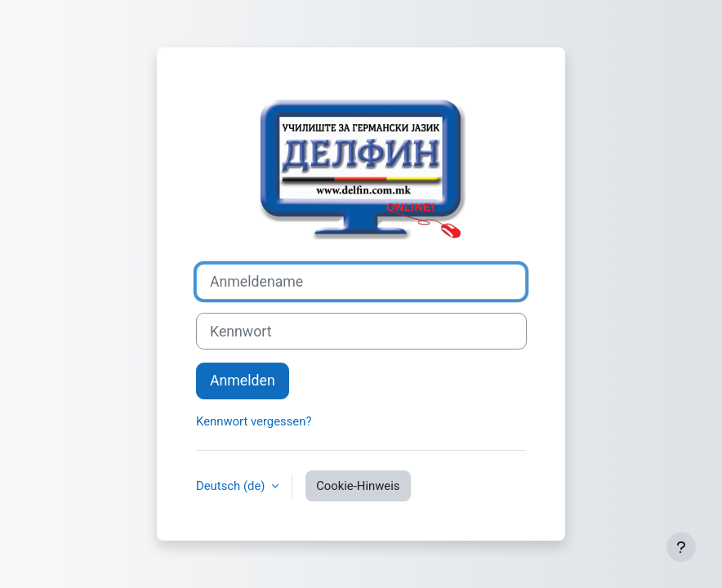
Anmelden (243, 381)
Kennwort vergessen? (254, 421)
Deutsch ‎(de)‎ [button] (232, 486)
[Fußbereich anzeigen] (681, 547)
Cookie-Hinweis (358, 486)
